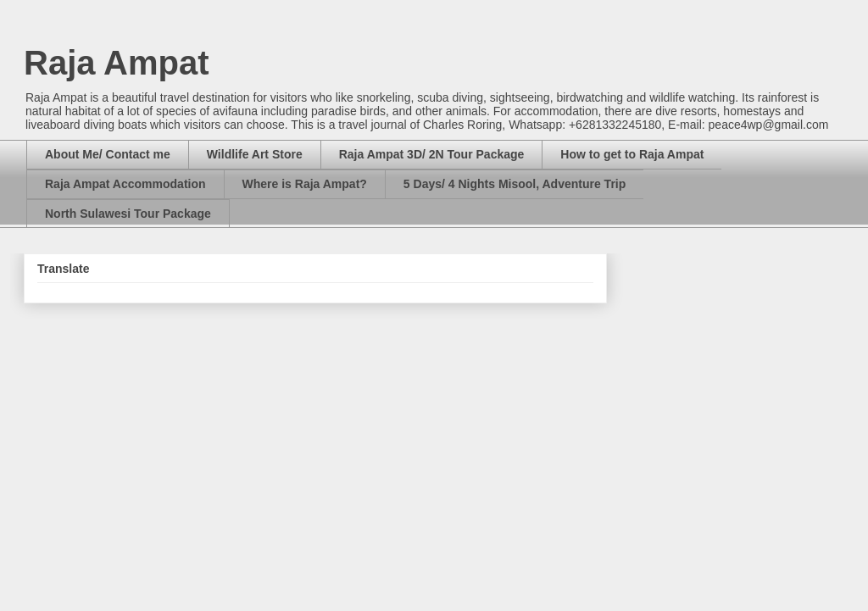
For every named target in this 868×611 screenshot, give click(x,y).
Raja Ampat (117, 63)
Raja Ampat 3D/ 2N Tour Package (432, 154)
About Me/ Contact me (108, 154)
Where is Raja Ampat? (305, 184)
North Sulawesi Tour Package (128, 214)
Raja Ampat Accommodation (125, 184)
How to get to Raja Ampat (632, 154)
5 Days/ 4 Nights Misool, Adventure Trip (515, 184)
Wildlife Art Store (255, 154)
